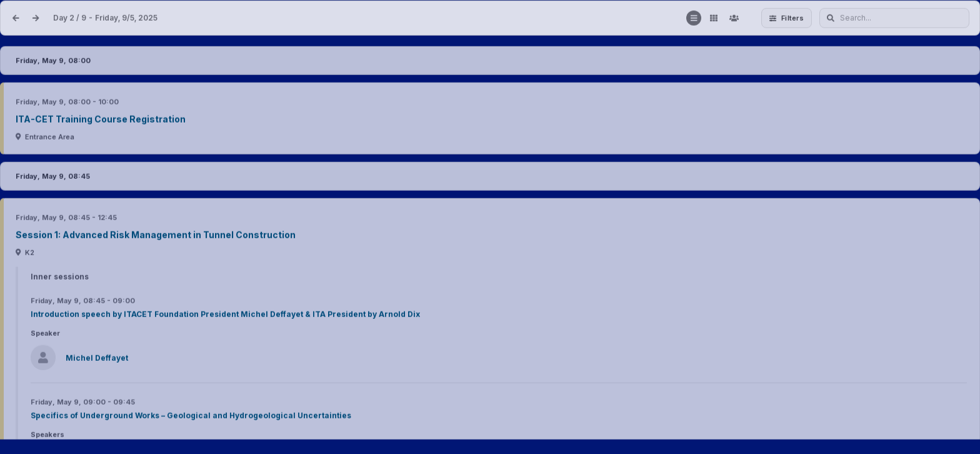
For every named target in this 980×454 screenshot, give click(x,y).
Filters (787, 18)
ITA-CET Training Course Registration (101, 120)
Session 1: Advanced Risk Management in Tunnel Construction (156, 236)
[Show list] (694, 19)
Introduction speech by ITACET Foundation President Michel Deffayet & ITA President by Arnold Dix (225, 315)
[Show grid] (714, 19)
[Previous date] (16, 19)
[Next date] (36, 19)
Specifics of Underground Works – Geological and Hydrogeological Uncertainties (191, 417)
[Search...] (894, 19)
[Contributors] (734, 19)
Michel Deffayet (97, 359)
